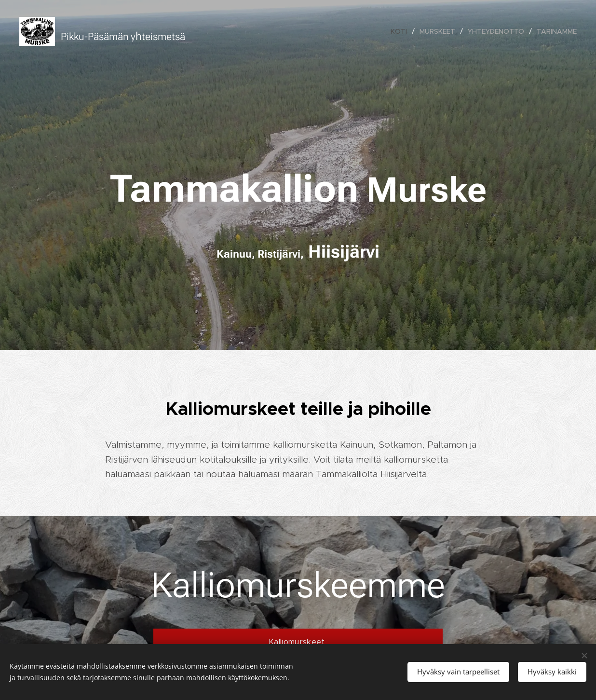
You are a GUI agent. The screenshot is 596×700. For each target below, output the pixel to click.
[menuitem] (401, 31)
